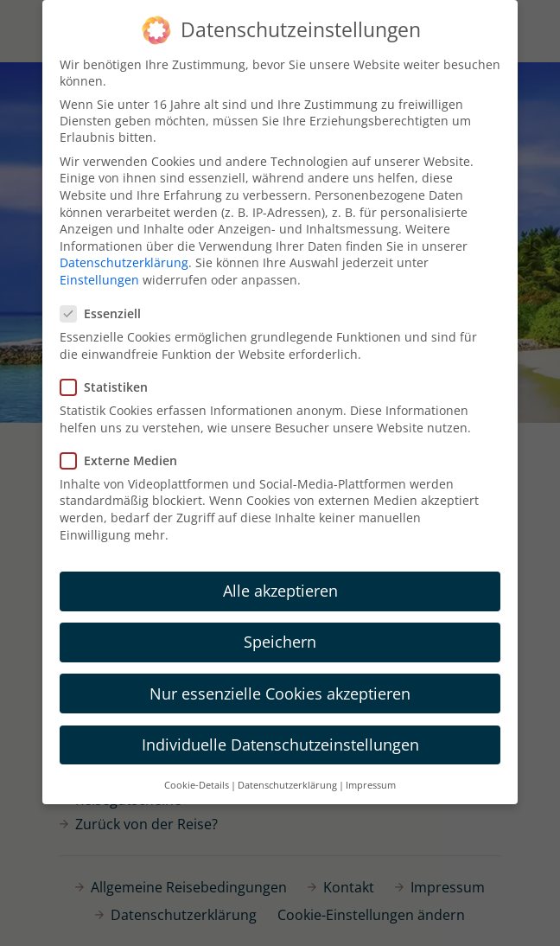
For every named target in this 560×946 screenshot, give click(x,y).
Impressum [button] (371, 785)
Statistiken (109, 387)
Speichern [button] (280, 642)
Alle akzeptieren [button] (280, 591)
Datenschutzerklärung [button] (287, 785)
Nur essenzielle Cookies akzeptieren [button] (280, 694)
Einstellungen (99, 280)
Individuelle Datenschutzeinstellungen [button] (280, 745)
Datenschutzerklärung (124, 262)
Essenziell (106, 313)
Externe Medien (124, 460)
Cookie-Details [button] (197, 785)
